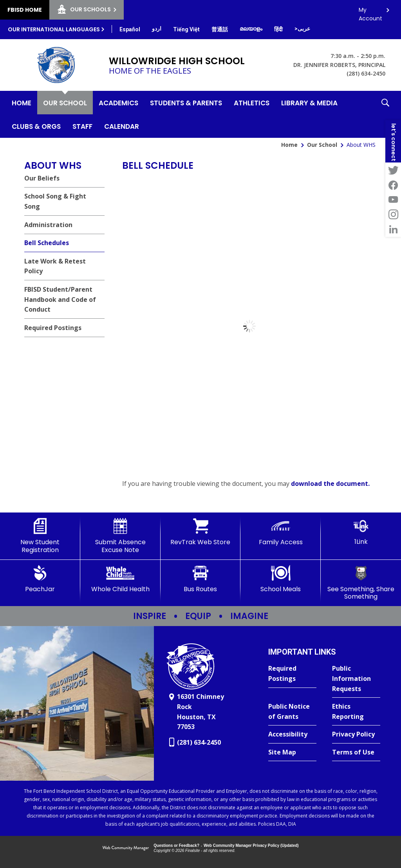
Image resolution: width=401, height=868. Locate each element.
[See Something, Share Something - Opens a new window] (361, 583)
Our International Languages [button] (54, 29)
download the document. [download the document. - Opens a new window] (330, 484)
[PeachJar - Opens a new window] (40, 579)
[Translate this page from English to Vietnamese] (186, 29)
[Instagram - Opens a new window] (393, 215)
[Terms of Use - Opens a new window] (356, 753)
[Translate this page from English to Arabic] (302, 29)
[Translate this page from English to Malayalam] (251, 29)
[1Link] (361, 532)
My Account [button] (370, 12)
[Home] (22, 103)
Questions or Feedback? (176, 845)
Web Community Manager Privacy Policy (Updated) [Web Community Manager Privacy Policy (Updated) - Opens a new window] (251, 845)
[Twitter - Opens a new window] (393, 170)
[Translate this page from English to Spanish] (130, 29)
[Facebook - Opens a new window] (393, 185)
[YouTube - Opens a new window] (393, 200)
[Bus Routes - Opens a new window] (201, 579)
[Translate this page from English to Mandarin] (220, 29)
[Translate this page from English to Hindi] (278, 29)
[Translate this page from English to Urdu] (157, 29)
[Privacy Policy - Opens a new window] (356, 734)
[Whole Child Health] (120, 579)
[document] (249, 326)
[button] (385, 114)
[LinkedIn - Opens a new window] (393, 229)
